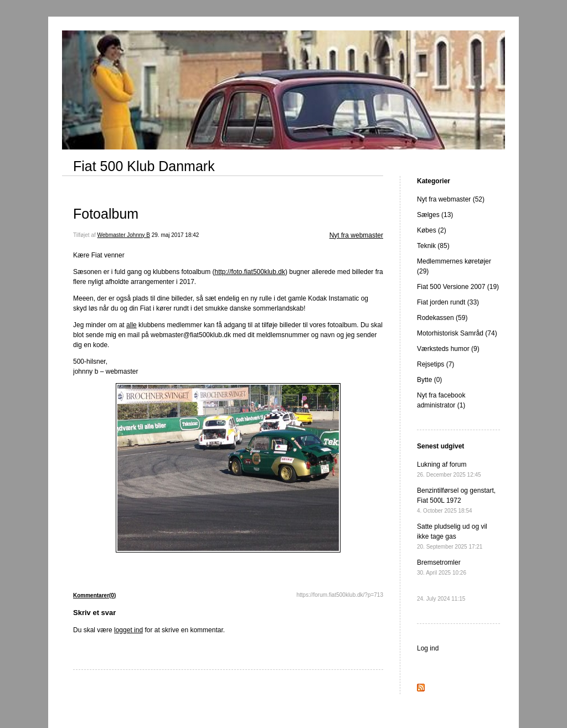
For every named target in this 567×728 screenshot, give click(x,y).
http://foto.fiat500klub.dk (250, 272)
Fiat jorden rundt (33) (448, 302)
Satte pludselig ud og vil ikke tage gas (452, 536)
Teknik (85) (433, 246)
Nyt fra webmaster (356, 235)
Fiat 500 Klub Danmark (144, 166)
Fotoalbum (106, 214)
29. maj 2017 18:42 (176, 235)
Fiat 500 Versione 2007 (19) (458, 287)
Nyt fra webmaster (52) (451, 199)
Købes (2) (432, 230)
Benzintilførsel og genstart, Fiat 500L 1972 (456, 500)
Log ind (428, 648)
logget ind (128, 630)
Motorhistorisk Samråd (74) (457, 333)
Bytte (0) (429, 380)
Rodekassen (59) (442, 318)
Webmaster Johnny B (124, 235)
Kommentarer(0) (94, 595)
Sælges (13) (435, 215)
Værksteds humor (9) (448, 349)
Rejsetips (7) (435, 364)
